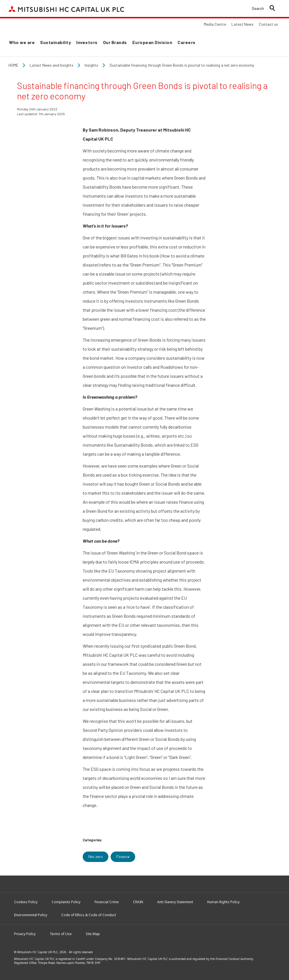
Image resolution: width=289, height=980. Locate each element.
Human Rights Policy (223, 902)
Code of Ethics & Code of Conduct (89, 915)
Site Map (93, 934)
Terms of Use (61, 934)
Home (13, 65)
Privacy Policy (25, 934)
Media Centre (215, 24)
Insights (91, 65)
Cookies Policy (26, 902)
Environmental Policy (31, 915)
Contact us (268, 24)
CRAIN (138, 902)
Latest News (242, 24)
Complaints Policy (66, 902)
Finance (123, 856)
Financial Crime (107, 902)
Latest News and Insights (52, 65)
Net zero (96, 856)
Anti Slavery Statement (175, 902)
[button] (263, 8)
